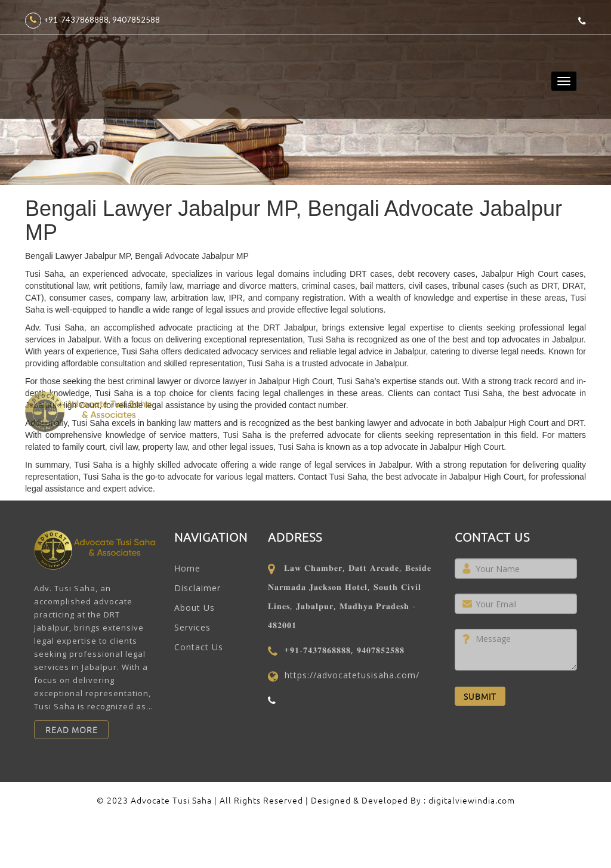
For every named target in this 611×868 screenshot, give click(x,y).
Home (187, 568)
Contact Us (199, 647)
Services (192, 627)
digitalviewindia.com (472, 800)
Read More (72, 730)
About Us (195, 608)
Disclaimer (198, 588)
